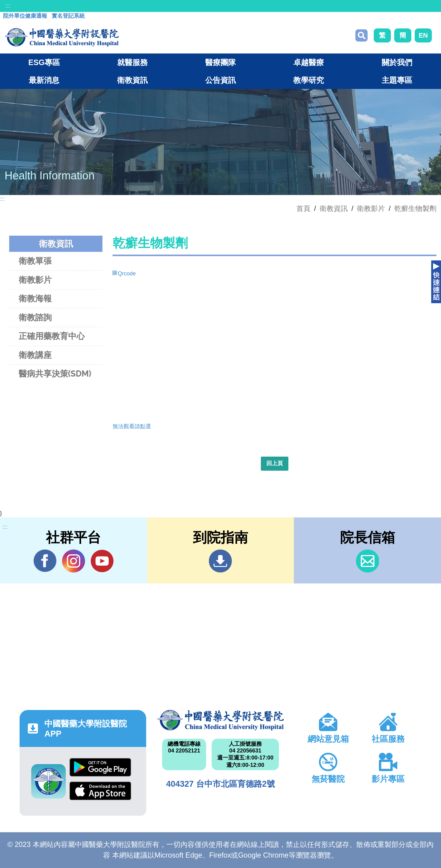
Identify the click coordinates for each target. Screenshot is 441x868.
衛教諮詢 (35, 317)
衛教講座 (35, 355)
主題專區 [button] (397, 80)
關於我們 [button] (397, 62)
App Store (100, 791)
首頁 (303, 208)
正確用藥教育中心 (52, 336)
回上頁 (275, 463)
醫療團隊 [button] (220, 62)
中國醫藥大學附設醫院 (220, 720)
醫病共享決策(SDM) (55, 374)
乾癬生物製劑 (415, 208)
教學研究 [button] (309, 80)
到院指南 (220, 561)
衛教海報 (35, 298)
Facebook (45, 561)
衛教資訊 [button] (132, 80)
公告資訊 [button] (220, 80)
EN (423, 35)
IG (74, 561)
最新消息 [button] (44, 80)
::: (8, 6)
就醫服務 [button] (132, 62)
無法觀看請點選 (132, 426)
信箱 (367, 561)
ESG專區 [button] (44, 62)
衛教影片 (371, 208)
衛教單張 (35, 261)
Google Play (100, 767)
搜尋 (361, 35)
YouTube (102, 561)
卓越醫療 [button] (309, 62)
